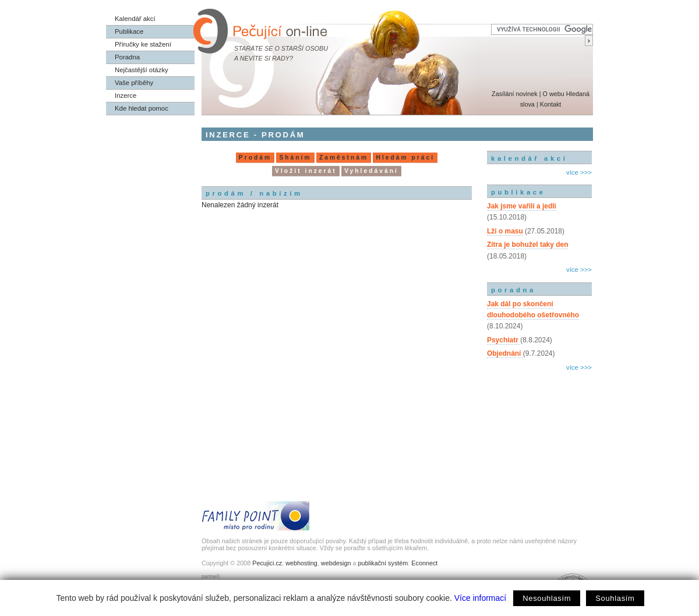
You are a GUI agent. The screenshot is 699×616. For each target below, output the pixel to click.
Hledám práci (405, 157)
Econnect (424, 563)
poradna (513, 290)
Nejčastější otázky (142, 70)
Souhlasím (615, 598)
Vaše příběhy (134, 83)
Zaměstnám (344, 157)
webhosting (301, 563)
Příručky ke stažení (143, 44)
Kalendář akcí (135, 19)
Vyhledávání (371, 171)
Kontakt (551, 104)
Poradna (127, 57)
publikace (518, 192)
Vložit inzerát (306, 171)
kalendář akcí (529, 158)
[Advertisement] (539, 424)
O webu (553, 94)
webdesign (336, 563)
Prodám (255, 157)
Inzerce (126, 95)
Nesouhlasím (547, 598)
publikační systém (383, 563)
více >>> (579, 172)
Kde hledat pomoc (142, 108)
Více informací (480, 598)
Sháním (295, 157)
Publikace (129, 31)
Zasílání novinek (515, 94)
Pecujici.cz (267, 563)
